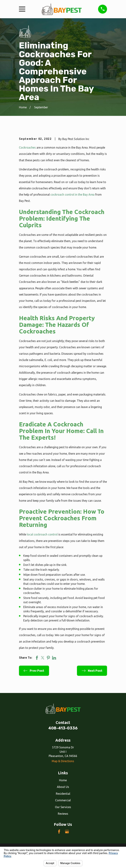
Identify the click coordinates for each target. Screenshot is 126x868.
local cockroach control (42, 534)
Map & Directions (63, 761)
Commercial (63, 800)
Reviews (63, 814)
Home (63, 780)
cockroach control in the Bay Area (72, 195)
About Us (63, 787)
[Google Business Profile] (67, 832)
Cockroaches (27, 147)
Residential (63, 794)
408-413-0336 (63, 728)
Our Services (63, 807)
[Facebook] (59, 832)
